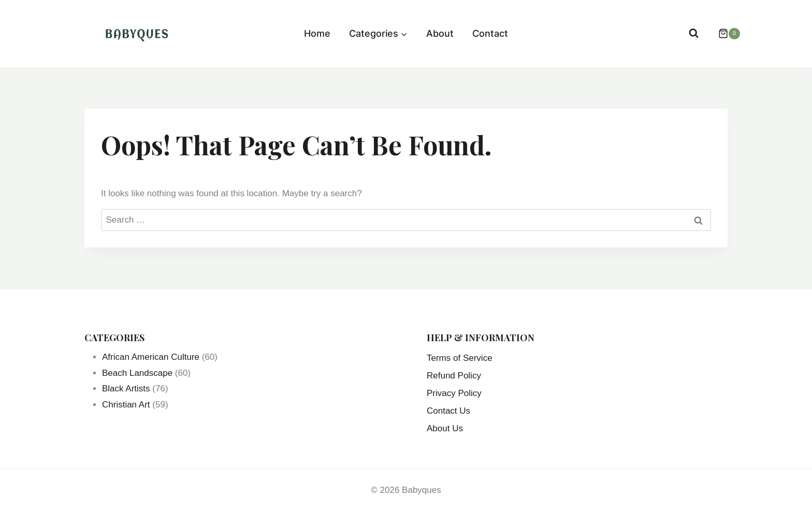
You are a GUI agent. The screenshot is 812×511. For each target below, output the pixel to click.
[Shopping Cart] (724, 34)
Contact (490, 33)
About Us (445, 428)
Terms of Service (460, 358)
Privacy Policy (454, 393)
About (440, 33)
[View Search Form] (694, 33)
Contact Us (448, 411)
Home (317, 33)
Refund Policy (454, 376)
